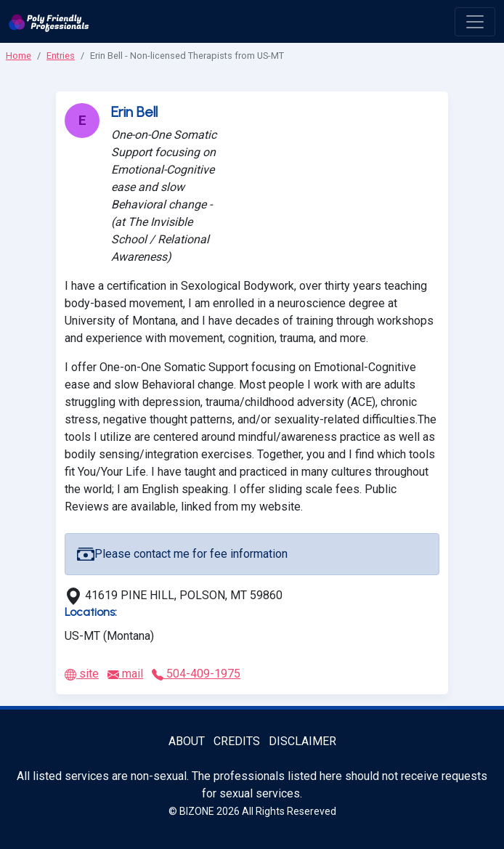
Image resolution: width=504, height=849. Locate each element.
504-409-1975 (196, 674)
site (82, 674)
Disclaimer (302, 741)
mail (125, 674)
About (187, 741)
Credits (237, 741)
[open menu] (475, 22)
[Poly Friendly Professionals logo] (49, 21)
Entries (61, 56)
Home (19, 56)
